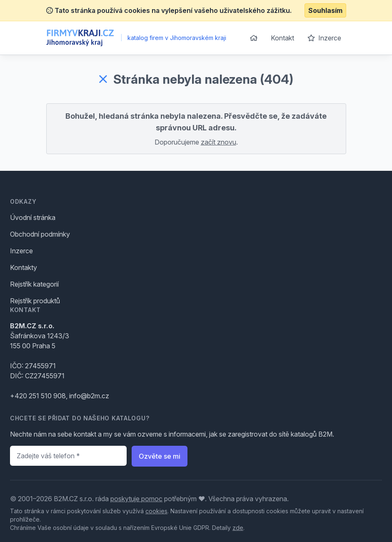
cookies (156, 511)
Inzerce (324, 38)
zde (238, 528)
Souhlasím (325, 10)
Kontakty (24, 267)
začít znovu (218, 142)
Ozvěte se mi (160, 456)
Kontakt (282, 38)
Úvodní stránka (33, 217)
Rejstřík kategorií (34, 284)
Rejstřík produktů (35, 301)
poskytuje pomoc (136, 499)
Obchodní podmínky (40, 234)
